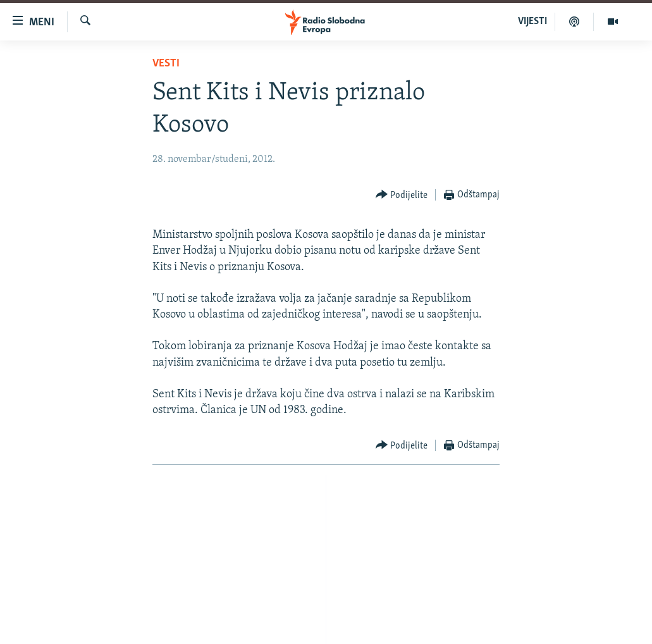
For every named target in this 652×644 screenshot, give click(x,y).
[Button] (402, 195)
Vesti (166, 64)
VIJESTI (532, 22)
